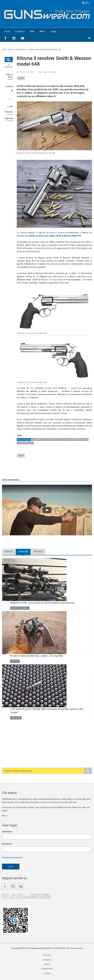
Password (7, 845)
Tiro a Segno (28, 443)
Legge (54, 31)
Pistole (53, 72)
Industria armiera (21, 608)
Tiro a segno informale (69, 439)
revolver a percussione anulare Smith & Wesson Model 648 (56, 236)
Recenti (9, 552)
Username (8, 833)
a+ (11, 106)
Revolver (84, 439)
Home (7, 31)
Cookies (47, 975)
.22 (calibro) (37, 439)
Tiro (19, 443)
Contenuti (19, 31)
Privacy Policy (47, 970)
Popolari (23, 552)
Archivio (38, 552)
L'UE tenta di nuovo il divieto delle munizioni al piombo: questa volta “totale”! (48, 711)
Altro (43, 31)
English (21, 78)
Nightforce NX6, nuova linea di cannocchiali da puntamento (43, 603)
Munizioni (16, 719)
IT (86, 3)
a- (8, 107)
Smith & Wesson (57, 233)
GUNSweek (9, 67)
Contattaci (47, 961)
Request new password (12, 859)
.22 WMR (47, 439)
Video (33, 31)
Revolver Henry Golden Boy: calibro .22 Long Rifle (38, 656)
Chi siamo (47, 957)
